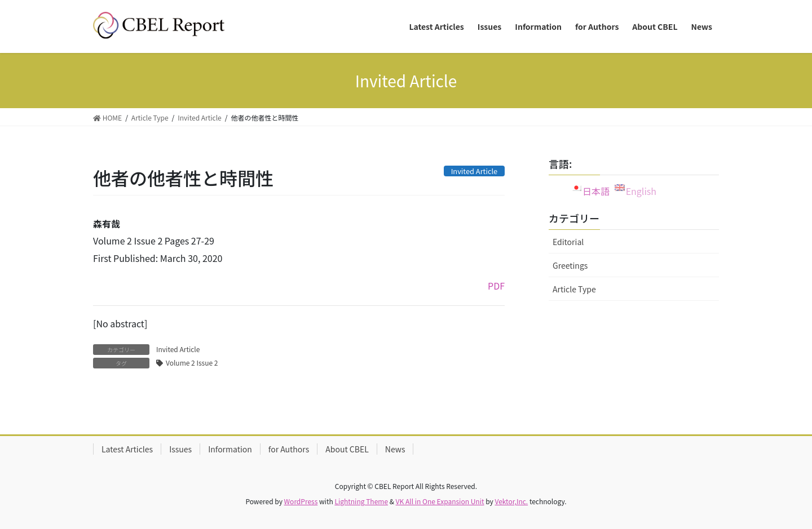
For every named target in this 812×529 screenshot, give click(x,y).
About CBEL (347, 449)
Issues (180, 449)
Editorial (568, 242)
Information (230, 449)
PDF (496, 286)
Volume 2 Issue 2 (192, 363)
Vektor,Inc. (511, 501)
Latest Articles (127, 449)
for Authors (289, 449)
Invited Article (178, 349)
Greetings (570, 265)
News (395, 449)
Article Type (574, 289)
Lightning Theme (361, 501)
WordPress (301, 501)
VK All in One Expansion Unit (440, 501)
